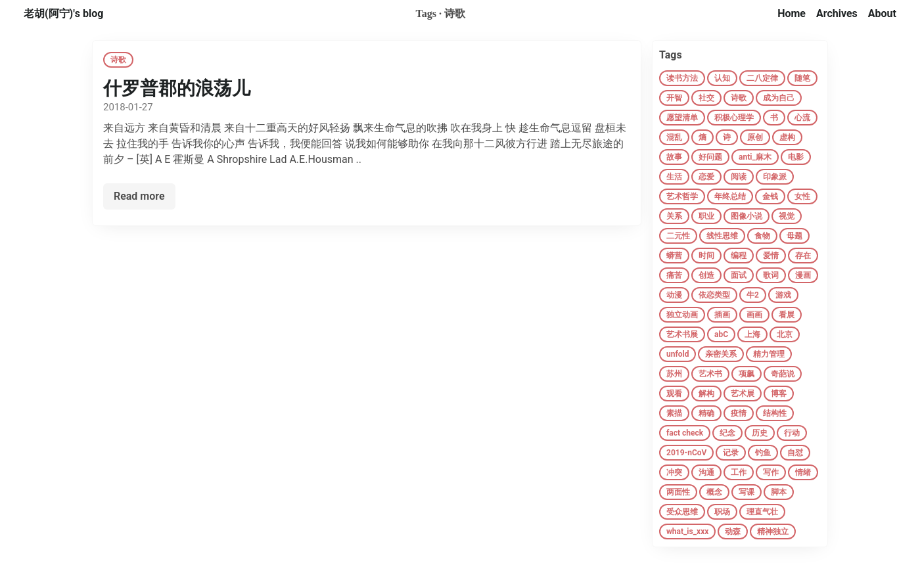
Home (792, 13)
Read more (139, 196)
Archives (837, 13)
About (882, 13)
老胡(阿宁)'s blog (63, 13)
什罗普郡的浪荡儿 (177, 88)
